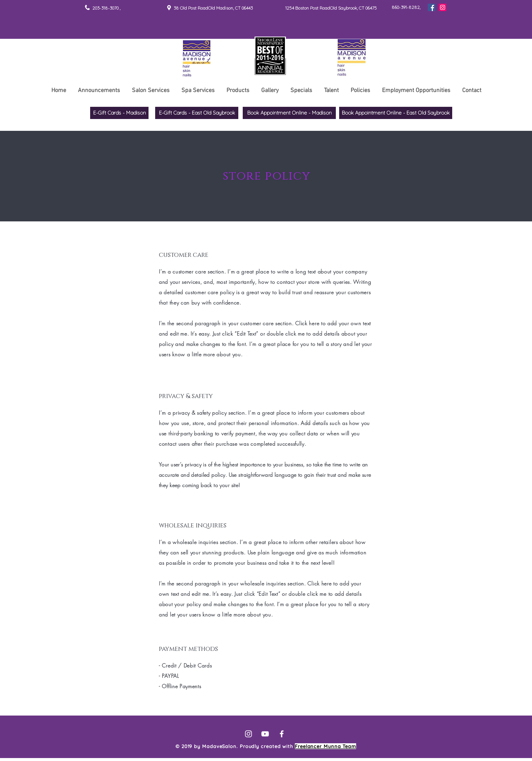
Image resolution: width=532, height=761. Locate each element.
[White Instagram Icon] (248, 734)
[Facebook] (432, 7)
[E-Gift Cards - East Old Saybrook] (197, 113)
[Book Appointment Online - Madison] (289, 113)
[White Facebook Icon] (282, 734)
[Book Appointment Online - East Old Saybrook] (396, 113)
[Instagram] (443, 7)
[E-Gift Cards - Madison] (119, 113)
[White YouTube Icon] (265, 734)
